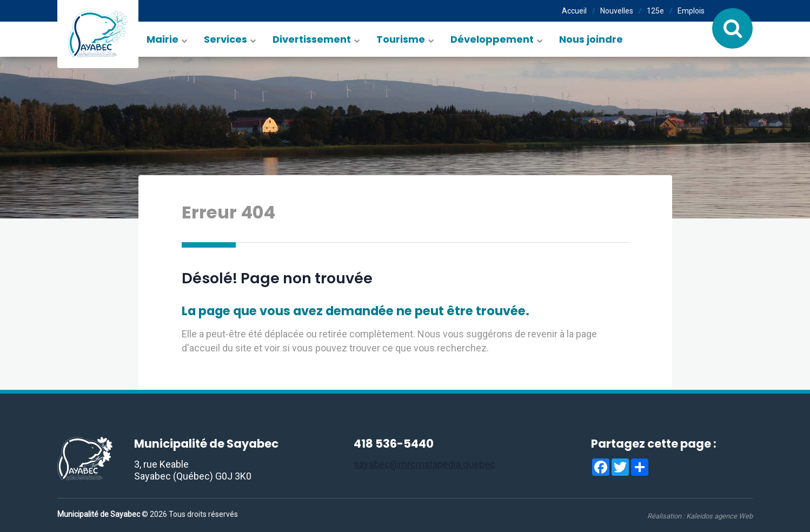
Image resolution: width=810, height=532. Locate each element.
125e (655, 11)
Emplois (691, 11)
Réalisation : (700, 516)
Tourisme (401, 39)
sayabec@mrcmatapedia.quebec (424, 464)
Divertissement (312, 39)
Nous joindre (591, 39)
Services (225, 39)
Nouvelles (617, 11)
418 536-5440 (394, 444)
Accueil (574, 11)
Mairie (162, 39)
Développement (492, 39)
